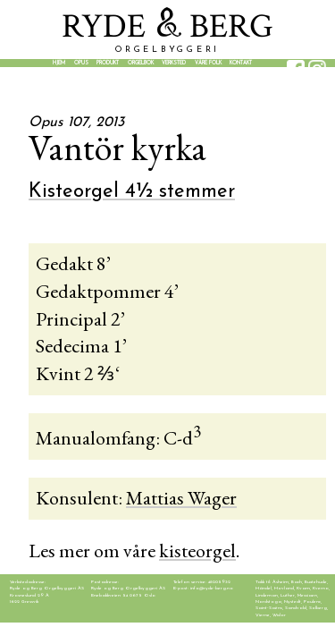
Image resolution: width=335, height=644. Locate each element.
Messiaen (307, 595)
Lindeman (267, 595)
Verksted (174, 63)
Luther (288, 595)
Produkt (108, 63)
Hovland (284, 588)
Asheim (281, 582)
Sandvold (296, 608)
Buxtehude (316, 582)
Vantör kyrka (117, 148)
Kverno (321, 588)
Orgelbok (141, 63)
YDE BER (167, 26)
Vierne (263, 615)
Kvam (303, 588)
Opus (81, 63)
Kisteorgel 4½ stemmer (132, 192)
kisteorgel (197, 551)
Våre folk (208, 63)
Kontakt (241, 63)
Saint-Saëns (269, 608)
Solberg (318, 608)
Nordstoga (268, 602)
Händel (264, 588)
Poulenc (312, 602)
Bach (297, 582)
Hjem (59, 63)
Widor (279, 615)
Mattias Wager (181, 498)
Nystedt (293, 602)
